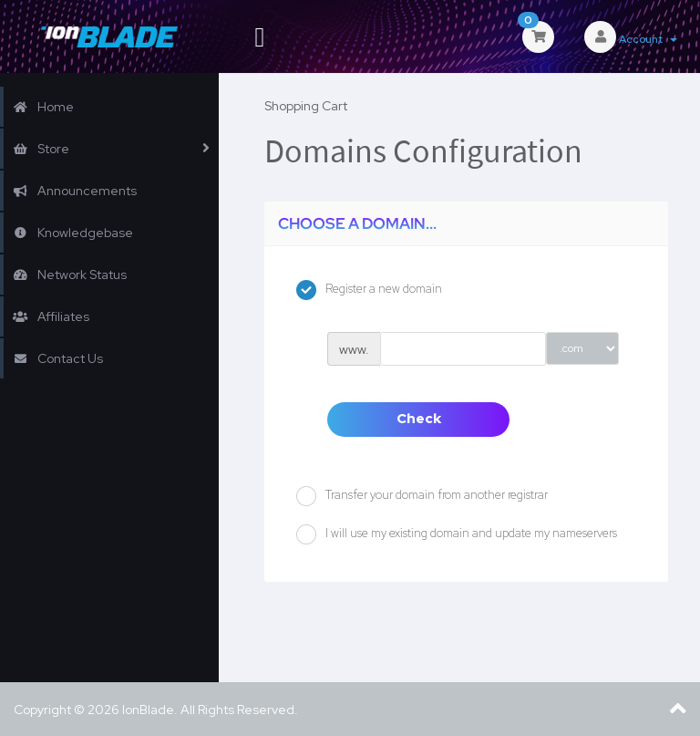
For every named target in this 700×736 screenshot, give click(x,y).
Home (43, 107)
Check (419, 419)
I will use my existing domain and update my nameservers (457, 534)
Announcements (75, 191)
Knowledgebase (73, 233)
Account (648, 39)
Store (41, 149)
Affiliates (51, 316)
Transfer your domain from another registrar (422, 496)
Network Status (70, 275)
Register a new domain (369, 290)
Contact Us (58, 358)
